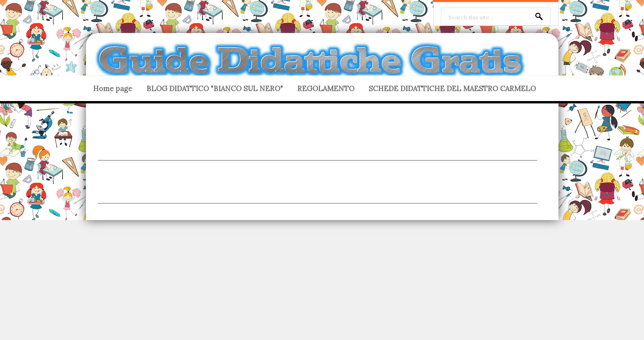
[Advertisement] (318, 139)
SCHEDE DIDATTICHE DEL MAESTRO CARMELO (452, 89)
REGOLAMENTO (326, 89)
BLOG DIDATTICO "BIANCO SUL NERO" (215, 89)
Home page (113, 89)
